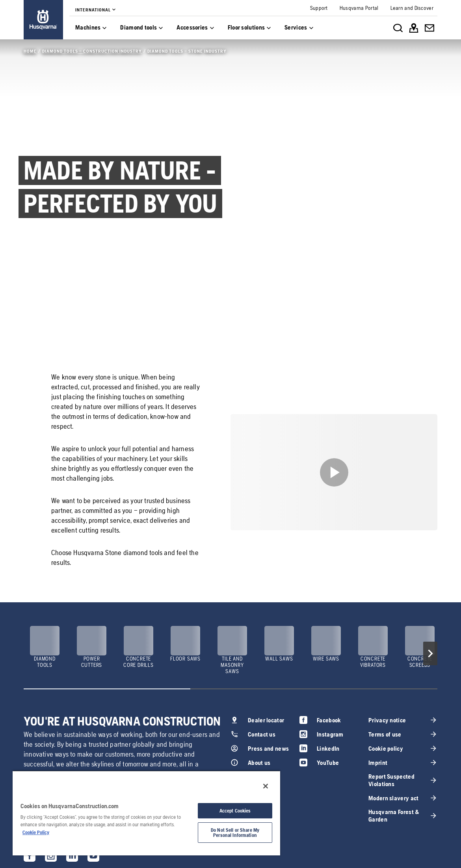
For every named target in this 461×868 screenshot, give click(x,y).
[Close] (266, 786)
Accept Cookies (235, 811)
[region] (146, 813)
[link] (43, 20)
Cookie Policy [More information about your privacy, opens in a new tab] (36, 832)
